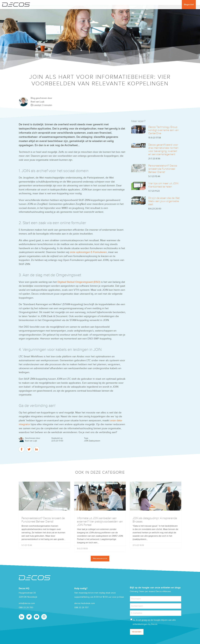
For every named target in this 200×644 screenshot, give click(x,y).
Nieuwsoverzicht (100, 558)
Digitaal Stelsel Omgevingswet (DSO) (79, 282)
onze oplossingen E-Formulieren (88, 252)
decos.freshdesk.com (85, 603)
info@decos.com (27, 603)
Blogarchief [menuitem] (189, 5)
